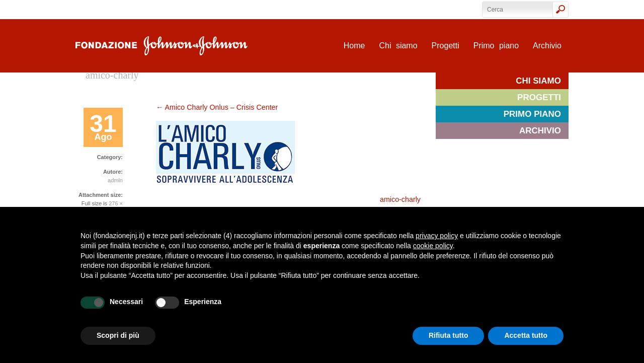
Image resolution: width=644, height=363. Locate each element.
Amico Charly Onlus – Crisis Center (217, 107)
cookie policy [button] (433, 246)
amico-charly (400, 199)
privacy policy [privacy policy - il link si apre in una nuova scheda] (437, 236)
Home (354, 46)
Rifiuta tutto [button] (449, 335)
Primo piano (496, 46)
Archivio (547, 46)
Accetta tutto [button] (526, 335)
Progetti (446, 46)
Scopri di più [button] (118, 335)
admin (115, 180)
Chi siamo (398, 46)
